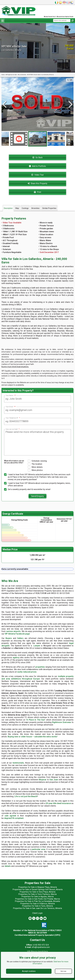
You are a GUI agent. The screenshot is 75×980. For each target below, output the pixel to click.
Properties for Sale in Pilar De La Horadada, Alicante (37, 901)
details (8, 866)
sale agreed (10, 816)
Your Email (10, 407)
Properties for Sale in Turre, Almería (37, 906)
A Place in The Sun (36, 720)
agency (16, 658)
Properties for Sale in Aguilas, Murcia (37, 897)
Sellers (20, 638)
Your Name (10, 395)
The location (35, 464)
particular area (38, 849)
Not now (63, 971)
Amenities (35, 208)
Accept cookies (29, 971)
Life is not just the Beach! (26, 796)
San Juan (54, 780)
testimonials (18, 763)
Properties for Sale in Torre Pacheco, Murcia (37, 894)
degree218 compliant (14, 818)
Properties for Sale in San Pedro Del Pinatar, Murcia (37, 899)
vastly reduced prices (27, 672)
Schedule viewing (37, 461)
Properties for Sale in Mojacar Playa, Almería (37, 887)
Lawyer (37, 646)
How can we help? (13, 429)
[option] (38, 139)
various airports (13, 631)
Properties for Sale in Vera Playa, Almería (37, 892)
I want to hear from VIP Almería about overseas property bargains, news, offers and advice (37, 484)
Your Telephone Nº (13, 418)
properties (40, 667)
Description (8, 208)
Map (17, 208)
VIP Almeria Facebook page (17, 634)
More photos (35, 470)
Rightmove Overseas (62, 722)
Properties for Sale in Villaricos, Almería (37, 904)
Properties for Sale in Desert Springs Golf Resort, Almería (37, 889)
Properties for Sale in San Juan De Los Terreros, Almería (37, 908)
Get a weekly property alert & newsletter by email (27, 489)
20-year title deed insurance (58, 803)
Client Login (37, 913)
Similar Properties (49, 208)
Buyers (9, 638)
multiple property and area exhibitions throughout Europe (37, 678)
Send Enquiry (37, 496)
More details (35, 467)
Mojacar (43, 780)
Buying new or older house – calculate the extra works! (33, 737)
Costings (25, 208)
